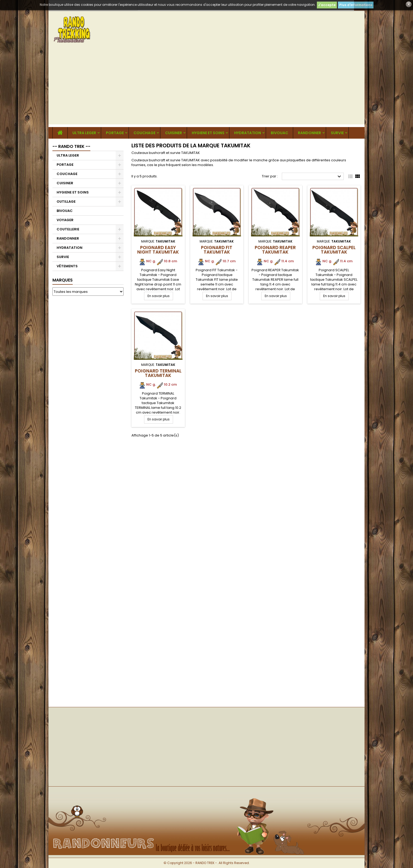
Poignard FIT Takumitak (217, 250)
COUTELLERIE (68, 229)
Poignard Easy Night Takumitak (158, 250)
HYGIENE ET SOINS (208, 133)
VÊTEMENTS (67, 266)
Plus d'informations (356, 5)
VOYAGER (65, 220)
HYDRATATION (248, 133)
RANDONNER (309, 133)
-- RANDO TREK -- (71, 146)
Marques (63, 280)
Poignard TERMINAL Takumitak (158, 373)
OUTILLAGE (66, 202)
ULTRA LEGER (84, 133)
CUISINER (174, 133)
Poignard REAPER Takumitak (275, 250)
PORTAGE (115, 133)
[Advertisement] (206, 88)
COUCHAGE (144, 133)
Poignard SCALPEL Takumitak (334, 250)
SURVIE (337, 133)
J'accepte (327, 5)
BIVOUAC (279, 133)
